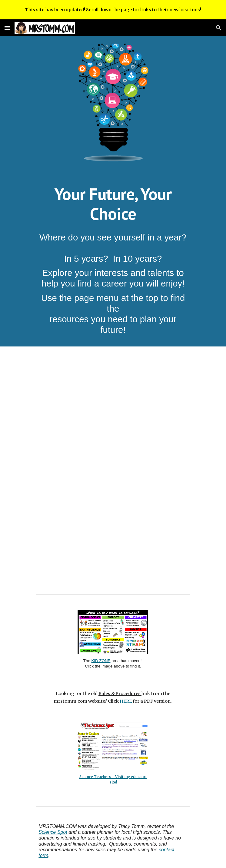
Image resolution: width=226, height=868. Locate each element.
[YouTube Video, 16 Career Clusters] (113, 525)
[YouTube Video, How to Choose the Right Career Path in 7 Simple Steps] (113, 406)
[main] (113, 204)
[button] (7, 28)
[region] (113, 10)
